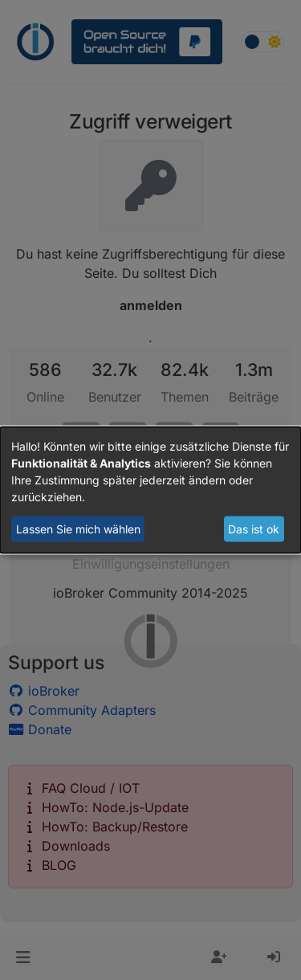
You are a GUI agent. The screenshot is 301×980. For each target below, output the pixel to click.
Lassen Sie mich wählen (78, 529)
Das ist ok (254, 529)
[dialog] (150, 490)
